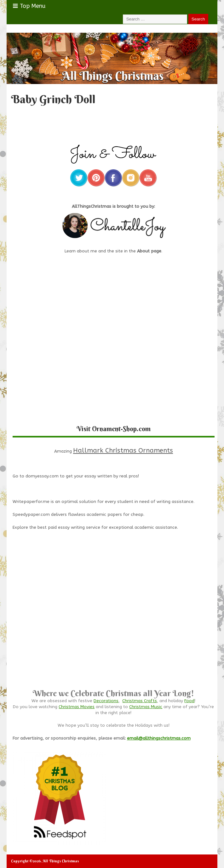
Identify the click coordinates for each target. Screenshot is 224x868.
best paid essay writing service (69, 527)
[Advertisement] (114, 623)
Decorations (106, 701)
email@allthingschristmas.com (159, 738)
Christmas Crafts (140, 701)
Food (189, 701)
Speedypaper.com (31, 515)
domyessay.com (42, 476)
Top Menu (29, 6)
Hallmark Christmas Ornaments (123, 450)
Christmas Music (146, 707)
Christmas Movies (77, 707)
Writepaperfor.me (31, 502)
